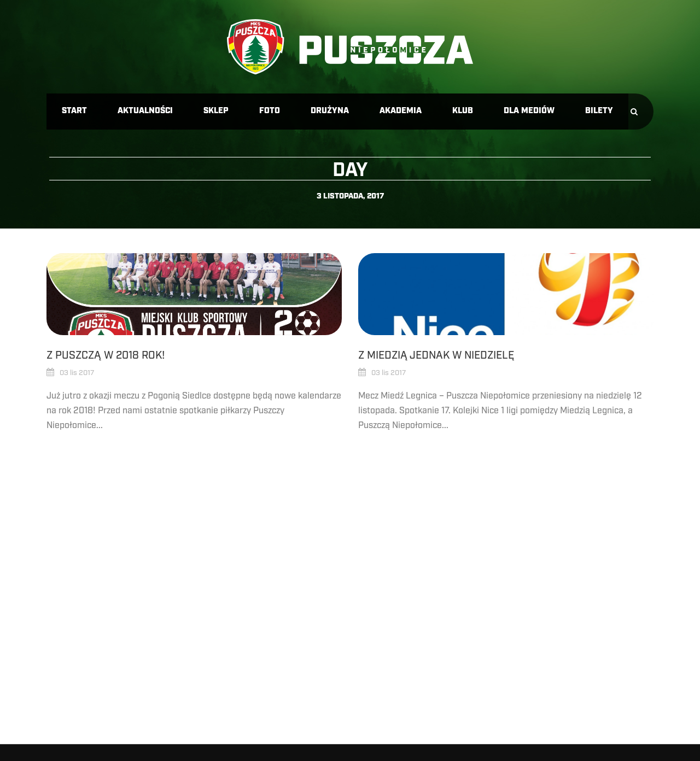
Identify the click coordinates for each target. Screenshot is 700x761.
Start (74, 111)
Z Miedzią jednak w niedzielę (436, 355)
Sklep (216, 111)
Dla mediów (529, 111)
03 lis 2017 (77, 373)
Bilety (599, 111)
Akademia (401, 111)
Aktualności (145, 111)
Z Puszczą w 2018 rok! (106, 355)
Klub (463, 111)
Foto (270, 111)
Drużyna (330, 111)
